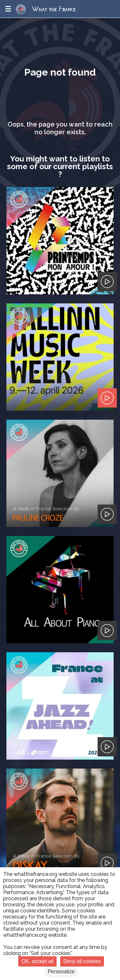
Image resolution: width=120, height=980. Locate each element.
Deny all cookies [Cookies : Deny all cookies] (82, 961)
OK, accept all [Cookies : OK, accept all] (37, 961)
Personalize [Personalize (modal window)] (61, 972)
